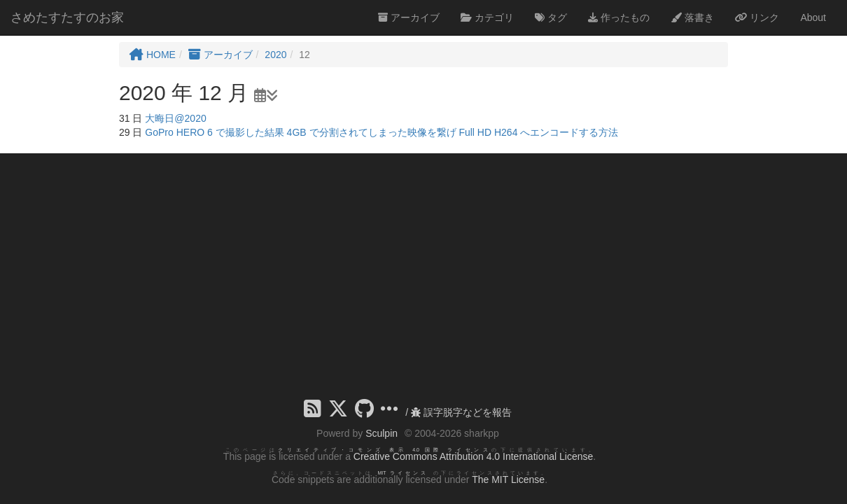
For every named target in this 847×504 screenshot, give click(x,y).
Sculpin (381, 433)
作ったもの (619, 17)
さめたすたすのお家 (67, 17)
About (813, 17)
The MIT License (508, 479)
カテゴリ (487, 17)
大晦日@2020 (175, 118)
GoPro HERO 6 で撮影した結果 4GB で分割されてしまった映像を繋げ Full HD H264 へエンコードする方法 (381, 132)
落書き (692, 17)
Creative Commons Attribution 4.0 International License (473, 456)
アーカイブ (409, 17)
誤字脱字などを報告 (461, 412)
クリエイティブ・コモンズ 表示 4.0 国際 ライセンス (385, 450)
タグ (551, 17)
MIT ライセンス (403, 473)
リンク (757, 17)
